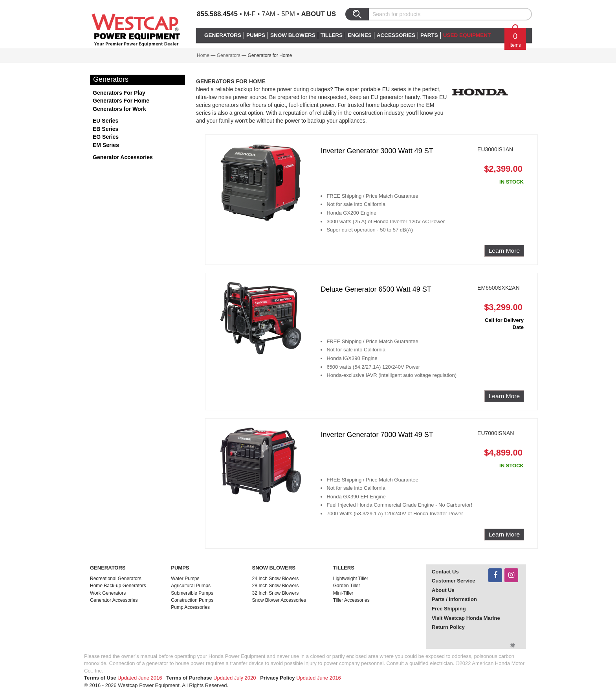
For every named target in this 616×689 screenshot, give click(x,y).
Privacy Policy (277, 678)
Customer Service (454, 581)
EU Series (105, 121)
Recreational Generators (116, 579)
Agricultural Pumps (191, 586)
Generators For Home (121, 101)
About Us (318, 14)
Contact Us (445, 572)
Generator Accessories (123, 157)
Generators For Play (119, 93)
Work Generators (108, 593)
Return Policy (448, 627)
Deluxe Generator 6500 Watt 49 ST (376, 289)
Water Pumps (185, 579)
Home (203, 55)
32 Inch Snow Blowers (276, 593)
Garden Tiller (347, 586)
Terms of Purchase (189, 678)
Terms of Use (100, 678)
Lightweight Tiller (351, 579)
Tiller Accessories (351, 600)
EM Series (106, 145)
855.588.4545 (217, 14)
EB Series (105, 129)
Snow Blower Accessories (279, 600)
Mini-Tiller (343, 593)
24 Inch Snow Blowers (276, 579)
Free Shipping (449, 609)
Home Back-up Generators (118, 586)
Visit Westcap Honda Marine (466, 618)
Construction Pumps (192, 600)
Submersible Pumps (192, 593)
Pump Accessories (190, 607)
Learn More (504, 251)
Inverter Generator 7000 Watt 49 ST (377, 435)
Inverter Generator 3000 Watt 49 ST (377, 151)
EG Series (106, 137)
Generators (229, 55)
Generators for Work (119, 109)
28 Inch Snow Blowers (276, 586)
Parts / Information (454, 599)
